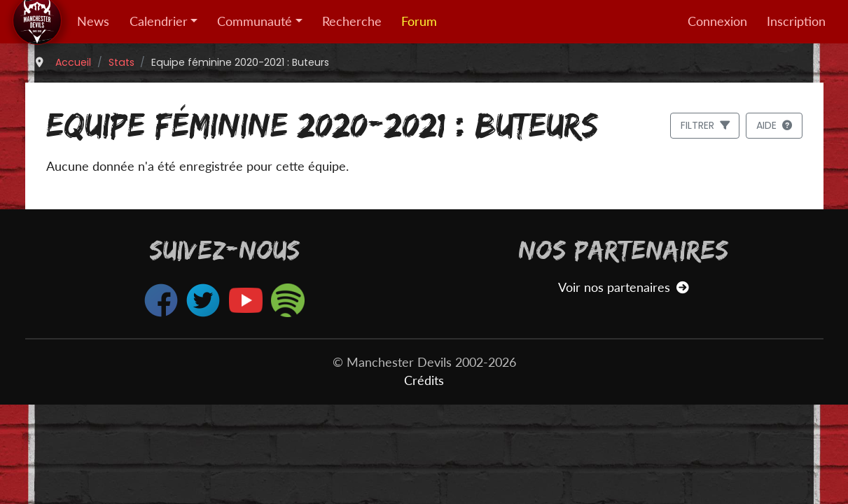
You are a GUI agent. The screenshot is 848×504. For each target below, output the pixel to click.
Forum (419, 21)
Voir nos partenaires (624, 287)
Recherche (352, 21)
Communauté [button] (255, 21)
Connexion (717, 21)
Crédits (424, 380)
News (93, 21)
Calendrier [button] (159, 21)
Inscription (796, 21)
